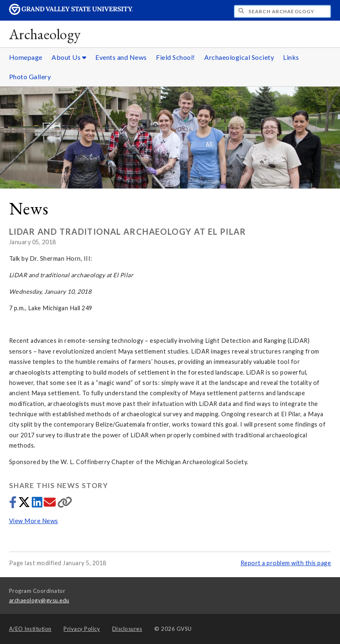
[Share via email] (51, 504)
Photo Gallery (30, 77)
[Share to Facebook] (14, 504)
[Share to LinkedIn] (38, 504)
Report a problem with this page (286, 563)
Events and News (121, 57)
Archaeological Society (239, 57)
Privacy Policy (82, 629)
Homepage (26, 57)
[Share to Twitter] (25, 504)
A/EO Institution (30, 629)
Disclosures (127, 629)
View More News (34, 521)
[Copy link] (65, 504)
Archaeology (45, 34)
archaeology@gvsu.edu (39, 600)
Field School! (176, 57)
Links (291, 57)
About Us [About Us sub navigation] (69, 57)
